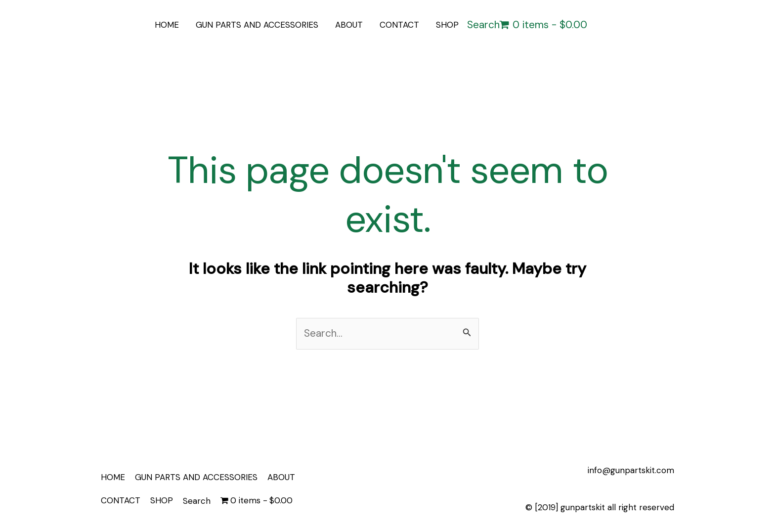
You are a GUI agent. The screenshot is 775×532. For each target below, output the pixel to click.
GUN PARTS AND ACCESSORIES (257, 25)
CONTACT (399, 25)
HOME (167, 25)
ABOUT (349, 25)
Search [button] (483, 25)
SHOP (447, 25)
